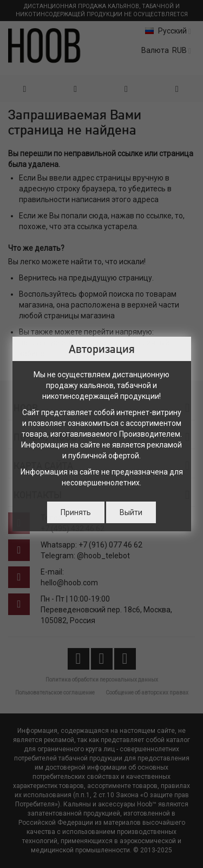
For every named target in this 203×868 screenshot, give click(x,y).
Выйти (131, 512)
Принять (76, 512)
